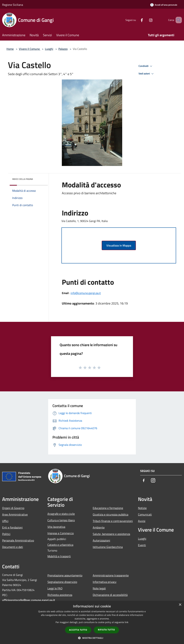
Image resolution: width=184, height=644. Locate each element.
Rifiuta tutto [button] (106, 630)
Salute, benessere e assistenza (111, 534)
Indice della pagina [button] (23, 179)
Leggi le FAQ (55, 588)
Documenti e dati (13, 547)
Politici (6, 534)
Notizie (142, 508)
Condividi (146, 66)
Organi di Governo (13, 508)
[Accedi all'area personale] (164, 5)
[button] (92, 638)
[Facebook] (137, 20)
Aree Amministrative (15, 514)
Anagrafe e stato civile (61, 514)
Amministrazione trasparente (111, 575)
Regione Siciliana (13, 5)
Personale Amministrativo (18, 540)
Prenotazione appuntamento (65, 575)
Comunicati (145, 514)
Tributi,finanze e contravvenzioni (113, 521)
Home (10, 49)
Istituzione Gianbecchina (108, 547)
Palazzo (63, 49)
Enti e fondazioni (12, 527)
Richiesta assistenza (60, 595)
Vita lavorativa (56, 527)
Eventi (142, 545)
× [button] (180, 605)
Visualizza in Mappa (119, 245)
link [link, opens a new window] (127, 622)
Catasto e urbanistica (60, 545)
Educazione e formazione (108, 508)
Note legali (99, 588)
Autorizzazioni (101, 540)
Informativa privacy (105, 582)
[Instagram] (146, 20)
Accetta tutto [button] (78, 630)
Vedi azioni (147, 74)
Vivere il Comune (30, 49)
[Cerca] (178, 20)
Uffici (5, 521)
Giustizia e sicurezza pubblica (111, 514)
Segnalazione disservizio (62, 582)
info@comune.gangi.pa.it (86, 293)
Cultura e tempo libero (61, 520)
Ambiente (99, 527)
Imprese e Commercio (61, 533)
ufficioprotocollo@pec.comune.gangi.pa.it (29, 600)
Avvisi (142, 521)
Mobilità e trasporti (59, 556)
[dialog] (92, 622)
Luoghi (49, 49)
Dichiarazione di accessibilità (110, 595)
